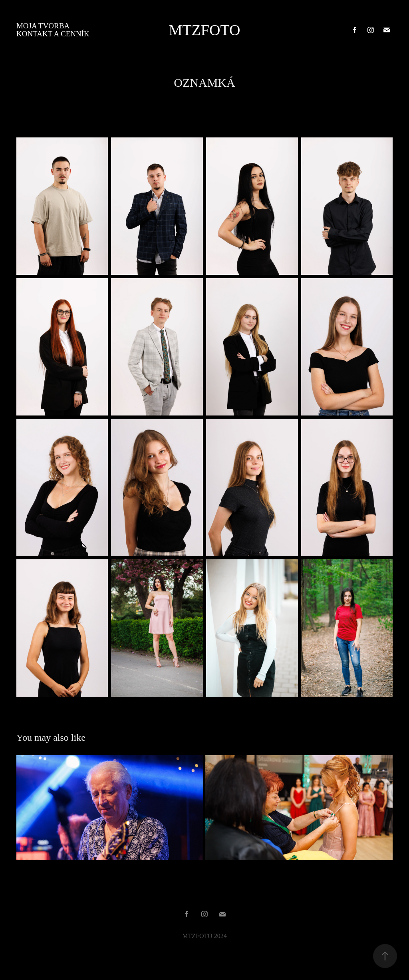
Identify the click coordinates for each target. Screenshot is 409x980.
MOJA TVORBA (43, 26)
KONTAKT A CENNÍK (53, 34)
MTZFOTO (205, 30)
